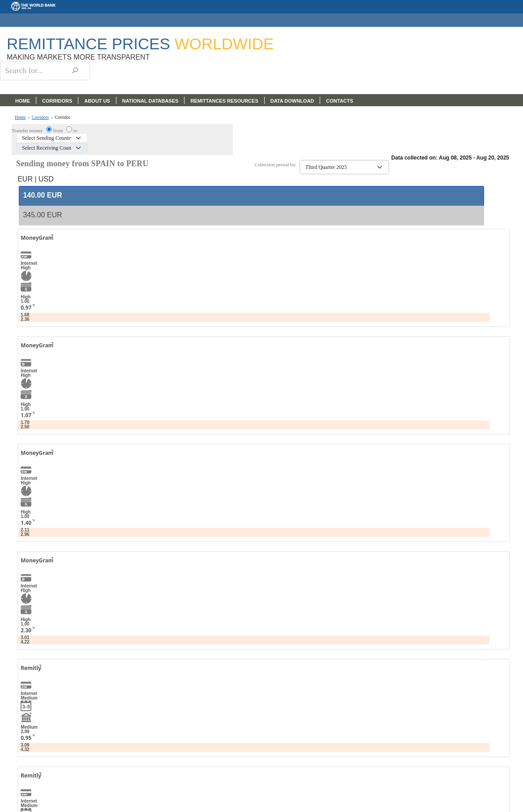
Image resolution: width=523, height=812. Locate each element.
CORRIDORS (57, 101)
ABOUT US (97, 101)
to (75, 130)
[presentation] (42, 196)
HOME (23, 101)
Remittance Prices (140, 44)
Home (20, 117)
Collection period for (277, 165)
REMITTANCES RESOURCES (224, 101)
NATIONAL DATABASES (150, 101)
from (59, 130)
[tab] (251, 196)
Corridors (40, 117)
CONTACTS (339, 101)
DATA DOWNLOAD (292, 101)
